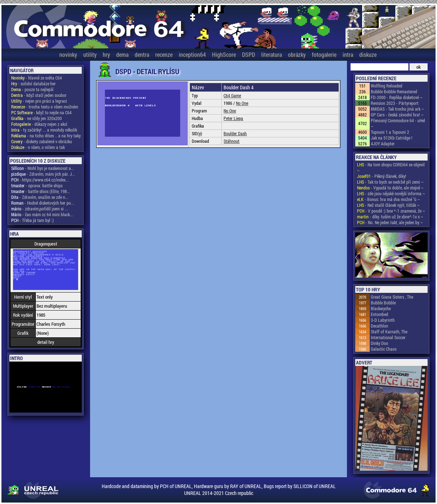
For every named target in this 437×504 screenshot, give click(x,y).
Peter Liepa (233, 118)
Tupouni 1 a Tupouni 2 (390, 132)
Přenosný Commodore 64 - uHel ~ (398, 123)
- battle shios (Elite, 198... (41, 191)
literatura (271, 54)
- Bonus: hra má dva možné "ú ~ (389, 199)
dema (122, 54)
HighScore (224, 54)
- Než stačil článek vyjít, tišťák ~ (388, 205)
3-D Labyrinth (383, 320)
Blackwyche (381, 308)
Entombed (379, 314)
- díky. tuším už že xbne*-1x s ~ (390, 217)
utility (90, 54)
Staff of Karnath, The (389, 332)
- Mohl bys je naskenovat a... (43, 168)
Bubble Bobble (383, 303)
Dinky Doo (379, 343)
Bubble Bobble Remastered (394, 91)
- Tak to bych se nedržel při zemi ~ (390, 182)
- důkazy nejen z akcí (39, 124)
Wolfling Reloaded (387, 86)
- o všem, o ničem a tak (38, 147)
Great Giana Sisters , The (392, 297)
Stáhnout (232, 141)
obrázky (297, 54)
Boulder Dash (235, 133)
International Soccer (388, 337)
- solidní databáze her (33, 84)
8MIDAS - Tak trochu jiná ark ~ (397, 109)
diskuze (368, 54)
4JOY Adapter (383, 144)
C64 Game (232, 95)
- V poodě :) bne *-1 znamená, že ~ (391, 211)
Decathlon (379, 326)
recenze (164, 54)
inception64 (192, 54)
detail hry (46, 342)
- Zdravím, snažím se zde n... (40, 197)
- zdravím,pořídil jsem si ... (40, 209)
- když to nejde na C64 (41, 112)
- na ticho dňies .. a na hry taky (46, 136)
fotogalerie (324, 54)
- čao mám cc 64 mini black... (42, 214)
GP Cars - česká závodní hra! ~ (397, 115)
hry (106, 54)
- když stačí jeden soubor (39, 95)
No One (242, 103)
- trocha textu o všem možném (45, 107)
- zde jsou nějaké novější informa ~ (391, 193)
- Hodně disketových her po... (43, 203)
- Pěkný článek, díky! (382, 176)
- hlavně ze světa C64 (37, 78)
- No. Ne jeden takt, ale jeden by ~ (390, 222)
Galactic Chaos (384, 349)
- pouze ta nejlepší (32, 89)
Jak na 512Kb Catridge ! (392, 138)
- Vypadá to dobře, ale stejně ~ (390, 188)
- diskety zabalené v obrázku (42, 141)
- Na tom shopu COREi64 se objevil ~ (391, 167)
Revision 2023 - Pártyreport (395, 103)
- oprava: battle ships (37, 185)
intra (348, 54)
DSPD (249, 54)
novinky (68, 54)
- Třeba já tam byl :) (33, 220)
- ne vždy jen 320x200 (37, 118)
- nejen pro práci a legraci (39, 101)
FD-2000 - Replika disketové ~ (397, 97)
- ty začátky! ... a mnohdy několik (44, 130)
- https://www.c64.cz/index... (40, 180)
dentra (142, 54)
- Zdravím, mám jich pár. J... (43, 174)
